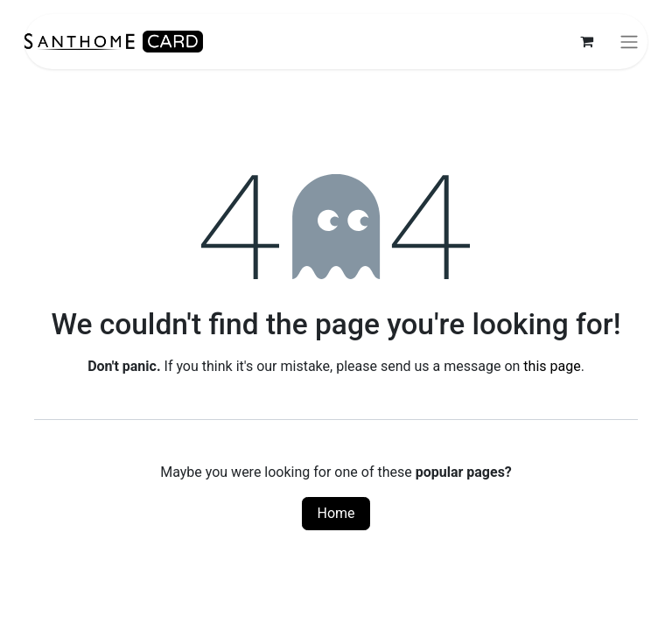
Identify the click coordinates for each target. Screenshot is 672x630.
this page (552, 366)
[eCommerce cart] (586, 41)
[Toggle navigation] (629, 42)
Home (336, 513)
